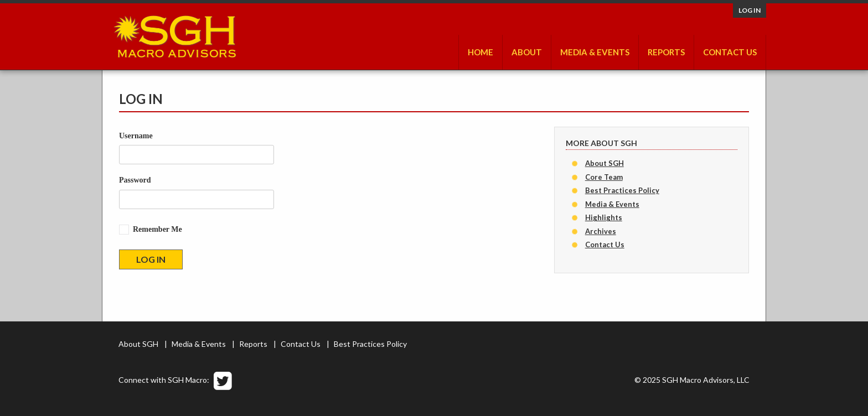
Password (135, 180)
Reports (666, 52)
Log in (750, 10)
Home (480, 52)
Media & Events (595, 52)
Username (136, 136)
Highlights (604, 217)
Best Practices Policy (622, 190)
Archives (601, 231)
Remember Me (157, 229)
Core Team (604, 177)
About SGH (604, 163)
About (527, 52)
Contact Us (730, 52)
